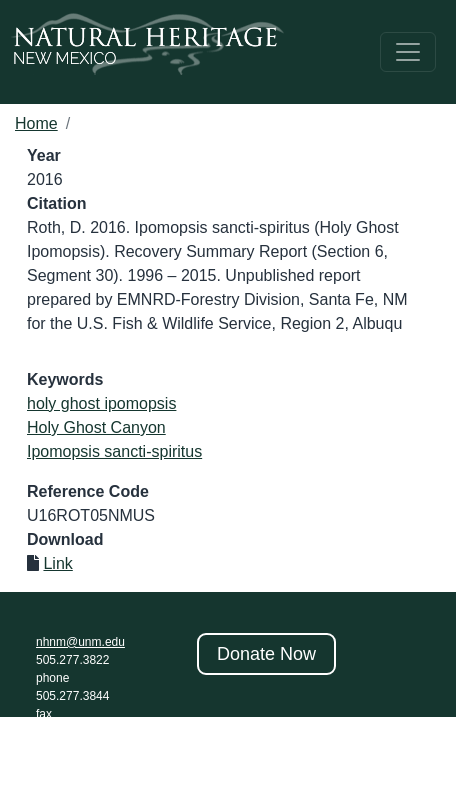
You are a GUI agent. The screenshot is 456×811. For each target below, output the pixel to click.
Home (36, 123)
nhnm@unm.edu (80, 642)
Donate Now (266, 654)
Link (57, 563)
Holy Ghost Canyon (96, 427)
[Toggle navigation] (408, 52)
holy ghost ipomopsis (101, 403)
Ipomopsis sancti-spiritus (114, 451)
